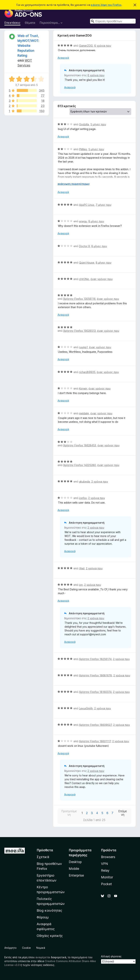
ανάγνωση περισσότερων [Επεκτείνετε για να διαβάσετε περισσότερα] (74, 184)
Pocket (106, 884)
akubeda (84, 482)
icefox (83, 498)
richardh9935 (87, 372)
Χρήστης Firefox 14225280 (80, 465)
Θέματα (30, 23)
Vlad (82, 568)
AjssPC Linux (87, 205)
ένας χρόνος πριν (102, 279)
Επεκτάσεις (12, 23)
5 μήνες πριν (98, 124)
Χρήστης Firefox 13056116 (79, 299)
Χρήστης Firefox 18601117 (95, 741)
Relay (105, 870)
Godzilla (84, 124)
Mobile (74, 869)
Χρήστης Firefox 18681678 (96, 675)
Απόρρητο (10, 948)
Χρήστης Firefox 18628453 (80, 445)
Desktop (75, 862)
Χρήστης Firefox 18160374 (95, 692)
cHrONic (84, 279)
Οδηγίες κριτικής (50, 936)
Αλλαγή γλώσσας (111, 956)
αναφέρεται (43, 957)
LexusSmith (86, 708)
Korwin (83, 388)
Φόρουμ (43, 917)
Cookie (26, 948)
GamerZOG (86, 46)
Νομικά (41, 948)
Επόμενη (123, 813)
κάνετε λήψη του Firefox (106, 5)
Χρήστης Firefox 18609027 (95, 725)
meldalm (84, 413)
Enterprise (76, 875)
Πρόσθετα (45, 850)
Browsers (108, 857)
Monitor (107, 877)
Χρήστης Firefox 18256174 (95, 659)
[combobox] (113, 21)
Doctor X (84, 246)
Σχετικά (43, 857)
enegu (83, 221)
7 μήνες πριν (104, 205)
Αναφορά (63, 58)
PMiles (83, 149)
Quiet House (87, 263)
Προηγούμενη (69, 813)
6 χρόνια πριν (103, 46)
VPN (104, 864)
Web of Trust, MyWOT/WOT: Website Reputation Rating (28, 46)
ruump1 (83, 347)
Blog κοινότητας (49, 910)
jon (81, 585)
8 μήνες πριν (96, 221)
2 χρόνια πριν (100, 482)
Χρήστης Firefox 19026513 (79, 331)
